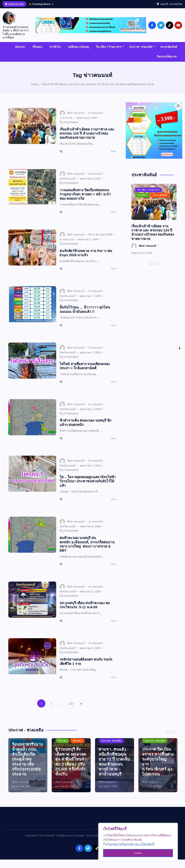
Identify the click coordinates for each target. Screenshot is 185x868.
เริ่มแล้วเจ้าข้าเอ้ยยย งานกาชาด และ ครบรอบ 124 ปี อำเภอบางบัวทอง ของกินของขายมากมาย (98, 92)
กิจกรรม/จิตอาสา (167, 65)
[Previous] (151, 270)
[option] (154, 228)
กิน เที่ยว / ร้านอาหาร (109, 55)
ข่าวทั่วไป (55, 55)
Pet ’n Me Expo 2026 (100, 243)
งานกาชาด (66, 126)
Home (35, 92)
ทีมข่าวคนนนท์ (72, 121)
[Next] (157, 270)
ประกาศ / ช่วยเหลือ (141, 55)
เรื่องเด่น (37, 55)
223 (71, 712)
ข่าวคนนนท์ (95, 121)
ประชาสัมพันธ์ (169, 55)
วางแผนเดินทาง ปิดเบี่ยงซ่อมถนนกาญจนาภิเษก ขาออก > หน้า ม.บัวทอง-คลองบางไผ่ (85, 203)
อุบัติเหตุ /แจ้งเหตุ (78, 55)
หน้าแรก (20, 55)
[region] (138, 842)
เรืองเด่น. (20, 749)
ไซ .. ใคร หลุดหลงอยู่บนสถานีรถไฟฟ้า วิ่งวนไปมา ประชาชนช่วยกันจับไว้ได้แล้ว (88, 490)
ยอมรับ (138, 853)
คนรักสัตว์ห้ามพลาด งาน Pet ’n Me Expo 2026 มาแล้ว (86, 261)
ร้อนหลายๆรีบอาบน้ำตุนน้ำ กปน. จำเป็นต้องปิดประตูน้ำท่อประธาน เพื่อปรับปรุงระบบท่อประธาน (71, 768)
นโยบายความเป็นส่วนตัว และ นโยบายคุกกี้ (130, 844)
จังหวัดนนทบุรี (68, 187)
